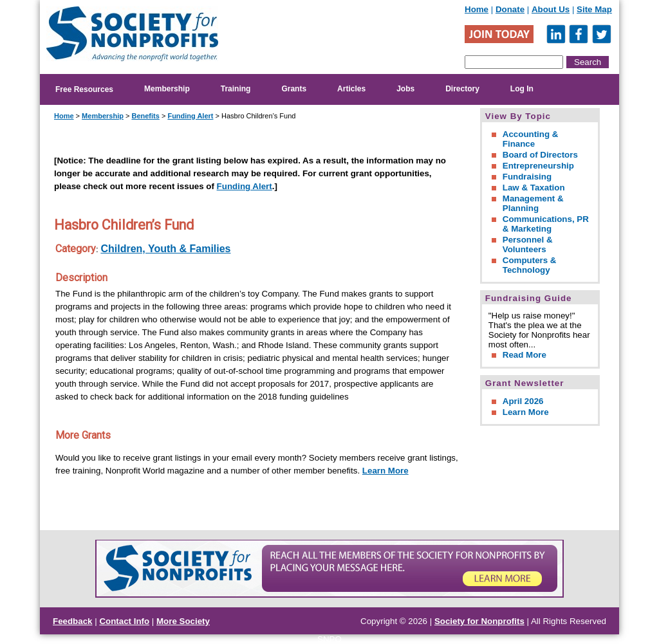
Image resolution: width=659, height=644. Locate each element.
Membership (167, 89)
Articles (351, 89)
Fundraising (527, 177)
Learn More (385, 471)
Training (236, 89)
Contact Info (124, 621)
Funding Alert (190, 116)
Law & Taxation (534, 188)
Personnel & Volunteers (528, 244)
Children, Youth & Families (165, 249)
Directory (462, 89)
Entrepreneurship (538, 166)
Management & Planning (533, 203)
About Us (551, 9)
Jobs (405, 89)
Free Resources (84, 89)
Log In (522, 89)
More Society (183, 621)
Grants (294, 89)
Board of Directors (540, 155)
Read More (524, 355)
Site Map (594, 9)
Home (477, 9)
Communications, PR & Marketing (546, 224)
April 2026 (523, 401)
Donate (510, 9)
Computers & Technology (530, 265)
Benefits (145, 116)
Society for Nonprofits (479, 621)
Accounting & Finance (531, 139)
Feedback (73, 621)
